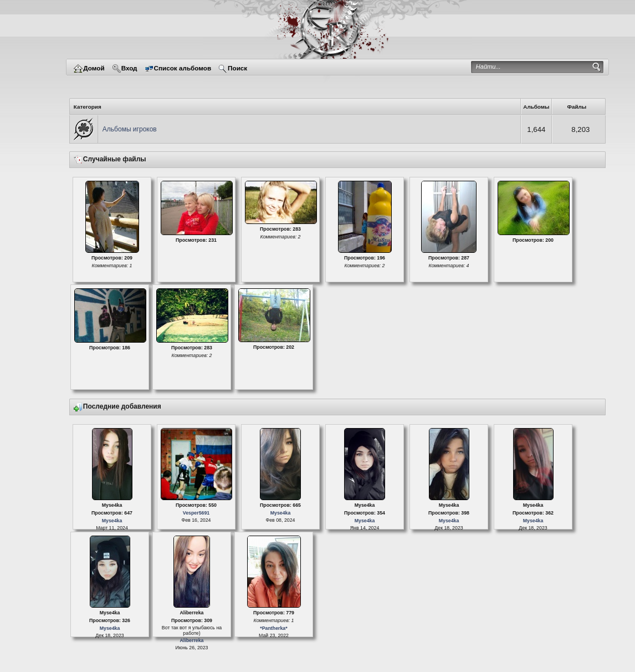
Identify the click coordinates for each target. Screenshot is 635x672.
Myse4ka (112, 521)
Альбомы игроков (130, 129)
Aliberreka (191, 640)
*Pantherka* (273, 628)
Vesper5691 (196, 513)
